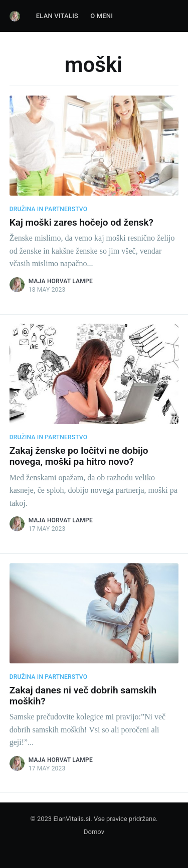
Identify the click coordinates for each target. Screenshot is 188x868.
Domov (94, 832)
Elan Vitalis (57, 16)
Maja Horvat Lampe (61, 281)
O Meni (102, 16)
